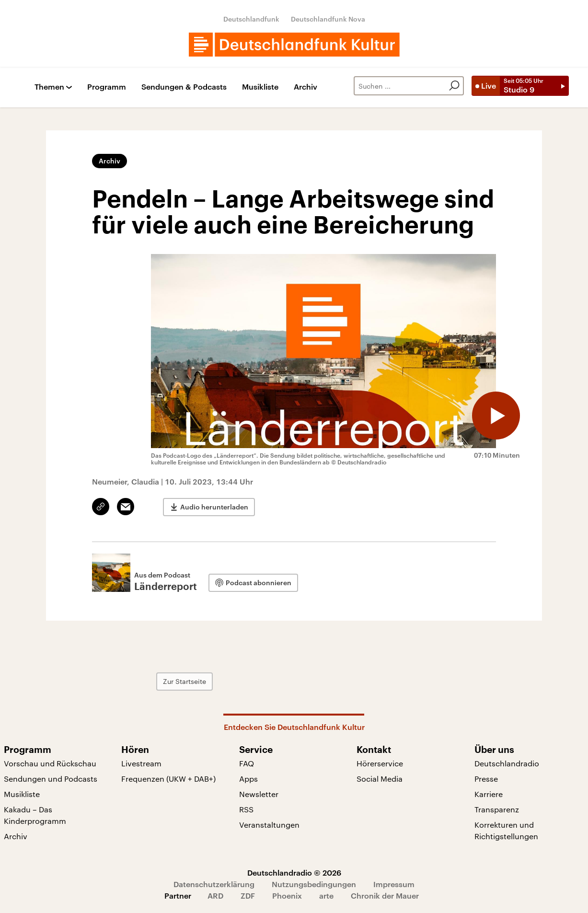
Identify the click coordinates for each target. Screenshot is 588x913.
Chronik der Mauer (385, 896)
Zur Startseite (184, 681)
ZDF (248, 896)
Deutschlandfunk (251, 19)
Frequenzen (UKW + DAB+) (168, 779)
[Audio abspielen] (496, 416)
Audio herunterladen (214, 507)
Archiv (306, 87)
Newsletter (259, 794)
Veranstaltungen (269, 825)
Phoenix (287, 896)
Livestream (141, 763)
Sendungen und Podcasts (51, 779)
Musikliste (260, 87)
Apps (248, 779)
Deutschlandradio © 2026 (294, 873)
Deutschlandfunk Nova (328, 19)
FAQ (247, 763)
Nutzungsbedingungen (314, 884)
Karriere (489, 794)
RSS (246, 809)
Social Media (380, 779)
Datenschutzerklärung (214, 884)
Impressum (394, 884)
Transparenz (497, 809)
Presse (486, 779)
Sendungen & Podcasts (184, 87)
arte (326, 896)
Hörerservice (380, 763)
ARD (215, 896)
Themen (49, 87)
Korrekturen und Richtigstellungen (506, 830)
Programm (107, 87)
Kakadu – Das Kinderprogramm (35, 815)
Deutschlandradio (507, 763)
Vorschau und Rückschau (50, 763)
